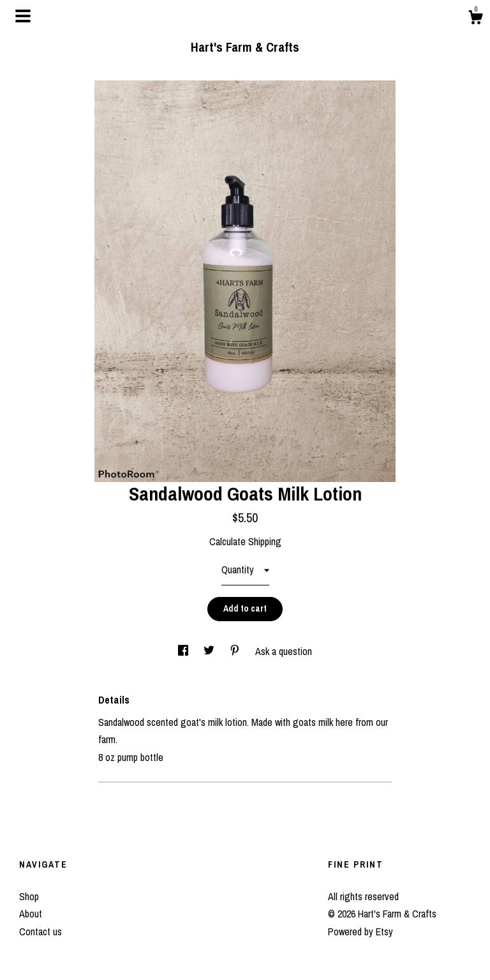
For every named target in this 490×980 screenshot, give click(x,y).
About (31, 914)
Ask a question (284, 651)
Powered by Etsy (360, 931)
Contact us (41, 931)
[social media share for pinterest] (236, 651)
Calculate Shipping (245, 541)
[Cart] (475, 19)
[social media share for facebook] (184, 651)
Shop (29, 896)
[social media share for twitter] (210, 651)
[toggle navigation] (23, 16)
